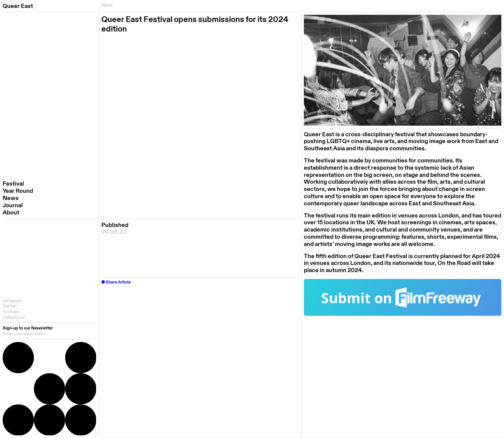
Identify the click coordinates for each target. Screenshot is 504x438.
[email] (50, 334)
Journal (13, 206)
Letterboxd (14, 317)
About (11, 213)
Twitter (9, 306)
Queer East (18, 6)
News (11, 198)
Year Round (18, 191)
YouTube (11, 312)
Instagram (13, 301)
